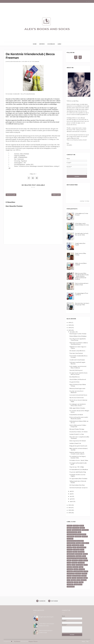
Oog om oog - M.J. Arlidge (77, 467)
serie (78, 580)
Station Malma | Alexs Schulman (78, 336)
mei (71, 496)
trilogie (81, 582)
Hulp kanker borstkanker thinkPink (76, 534)
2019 (70, 513)
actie (82, 545)
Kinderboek (70, 536)
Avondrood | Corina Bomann (77, 360)
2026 (70, 323)
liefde (86, 565)
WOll (87, 543)
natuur (76, 569)
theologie (70, 582)
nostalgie (70, 571)
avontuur (70, 550)
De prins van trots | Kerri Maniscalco (76, 392)
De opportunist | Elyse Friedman (78, 479)
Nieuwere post (11, 195)
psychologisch (76, 576)
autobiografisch (81, 547)
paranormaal (71, 574)
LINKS (59, 44)
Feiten (69, 530)
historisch (75, 560)
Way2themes (17, 641)
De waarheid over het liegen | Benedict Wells (78, 457)
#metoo (70, 526)
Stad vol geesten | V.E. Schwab (78, 441)
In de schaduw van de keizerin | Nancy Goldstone (78, 367)
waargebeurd (78, 584)
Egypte (69, 528)
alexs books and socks (16, 61)
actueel (69, 547)
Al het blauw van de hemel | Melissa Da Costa (82, 224)
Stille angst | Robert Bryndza (77, 408)
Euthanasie (76, 528)
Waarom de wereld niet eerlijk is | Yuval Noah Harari (79, 343)
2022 (70, 505)
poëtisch (84, 574)
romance (80, 578)
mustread (70, 569)
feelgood (79, 556)
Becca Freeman (25, 154)
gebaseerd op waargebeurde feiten (77, 558)
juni (71, 494)
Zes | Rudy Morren (75, 377)
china (82, 550)
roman (74, 578)
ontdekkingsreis (78, 571)
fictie (84, 556)
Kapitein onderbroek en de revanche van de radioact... (77, 453)
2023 (70, 330)
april (71, 499)
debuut (75, 552)
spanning (84, 580)
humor (86, 560)
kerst (73, 565)
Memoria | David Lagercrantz (77, 388)
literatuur (75, 567)
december (73, 332)
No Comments (36, 61)
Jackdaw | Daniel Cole (75, 443)
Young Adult (76, 545)
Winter (69, 545)
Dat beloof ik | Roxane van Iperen (78, 488)
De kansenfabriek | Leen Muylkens (79, 470)
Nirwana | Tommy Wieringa (77, 429)
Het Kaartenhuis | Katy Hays (77, 485)
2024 (70, 328)
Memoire (85, 536)
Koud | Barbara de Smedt (76, 415)
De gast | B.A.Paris (74, 382)
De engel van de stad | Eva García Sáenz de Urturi (78, 374)
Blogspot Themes (33, 641)
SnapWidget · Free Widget (85, 201)
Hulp (79, 532)
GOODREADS (51, 44)
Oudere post (56, 195)
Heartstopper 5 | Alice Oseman (78, 334)
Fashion (82, 528)
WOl (83, 543)
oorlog (86, 571)
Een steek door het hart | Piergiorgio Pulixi (82, 304)
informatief (81, 563)
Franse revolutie (77, 530)
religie (69, 578)
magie (81, 567)
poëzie (69, 576)
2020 (70, 510)
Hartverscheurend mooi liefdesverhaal (82, 284)
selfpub (73, 580)
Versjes (78, 543)
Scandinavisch (71, 543)
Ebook (82, 526)
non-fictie (82, 569)
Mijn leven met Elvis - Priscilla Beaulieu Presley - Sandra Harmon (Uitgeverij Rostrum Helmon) (82, 276)
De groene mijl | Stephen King (78, 472)
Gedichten (85, 530)
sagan (85, 578)
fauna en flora (71, 556)
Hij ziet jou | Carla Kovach (77, 398)
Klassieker (78, 536)
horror (81, 560)
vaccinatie (70, 584)
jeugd (69, 565)
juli (71, 491)
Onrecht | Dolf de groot (76, 370)
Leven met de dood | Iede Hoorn (78, 395)
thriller (76, 582)
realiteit (84, 576)
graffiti (69, 560)
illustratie (74, 563)
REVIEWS (42, 44)
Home (83, 641)
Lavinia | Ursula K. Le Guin (77, 434)
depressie (81, 552)
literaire (69, 567)
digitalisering (71, 554)
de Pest (69, 552)
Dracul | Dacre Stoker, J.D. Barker (79, 432)
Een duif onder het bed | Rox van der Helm (82, 234)
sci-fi (69, 580)
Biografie (76, 526)
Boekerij (23, 156)
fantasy (85, 554)
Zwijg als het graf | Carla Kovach (78, 446)
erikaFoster (79, 554)
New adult (70, 539)
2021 (70, 508)
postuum (78, 574)
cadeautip (76, 550)
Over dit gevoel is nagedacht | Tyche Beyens (78, 339)
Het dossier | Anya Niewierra (77, 351)
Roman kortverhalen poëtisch (75, 541)
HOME (35, 44)
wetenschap (71, 587)
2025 (70, 325)
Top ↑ (88, 641)
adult (74, 547)
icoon (69, 563)
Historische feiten (72, 532)
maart (72, 501)
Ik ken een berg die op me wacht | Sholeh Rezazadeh (79, 418)
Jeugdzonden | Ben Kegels (46, 617)
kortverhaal (79, 565)
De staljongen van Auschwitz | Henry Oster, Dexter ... (78, 405)
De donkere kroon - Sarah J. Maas (79, 460)
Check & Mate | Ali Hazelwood (78, 379)
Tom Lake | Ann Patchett (76, 353)
